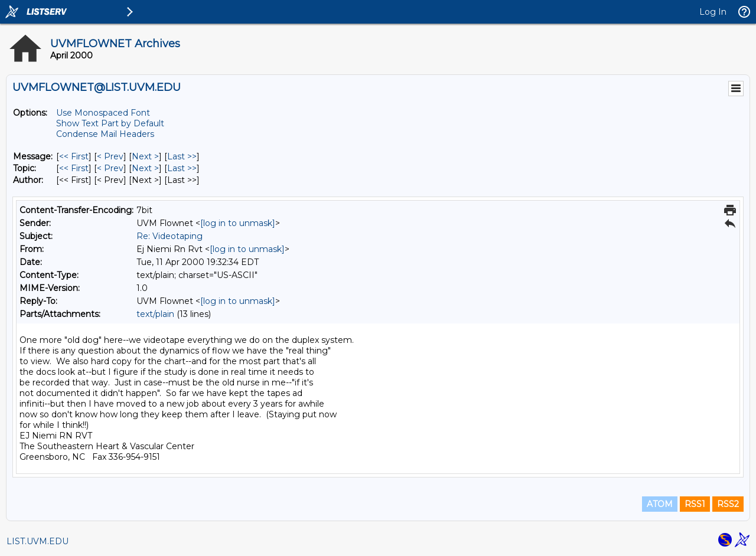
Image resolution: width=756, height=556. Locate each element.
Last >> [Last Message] (182, 156)
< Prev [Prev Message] (110, 156)
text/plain (155, 314)
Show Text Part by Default (110, 123)
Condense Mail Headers (105, 134)
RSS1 (695, 504)
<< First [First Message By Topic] (74, 168)
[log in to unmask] (238, 223)
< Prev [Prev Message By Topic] (110, 168)
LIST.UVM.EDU (38, 541)
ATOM (660, 504)
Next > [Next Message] (145, 156)
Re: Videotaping (170, 236)
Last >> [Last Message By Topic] (182, 168)
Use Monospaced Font (103, 113)
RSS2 (728, 504)
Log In (713, 12)
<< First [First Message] (74, 156)
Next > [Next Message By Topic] (145, 168)
